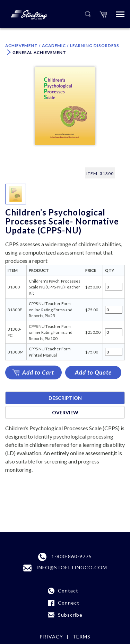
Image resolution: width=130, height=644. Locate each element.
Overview (65, 412)
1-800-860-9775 (65, 557)
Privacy (51, 637)
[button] (103, 14)
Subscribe (70, 615)
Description (65, 398)
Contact (68, 591)
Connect (69, 603)
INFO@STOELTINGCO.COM (65, 568)
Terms (81, 637)
